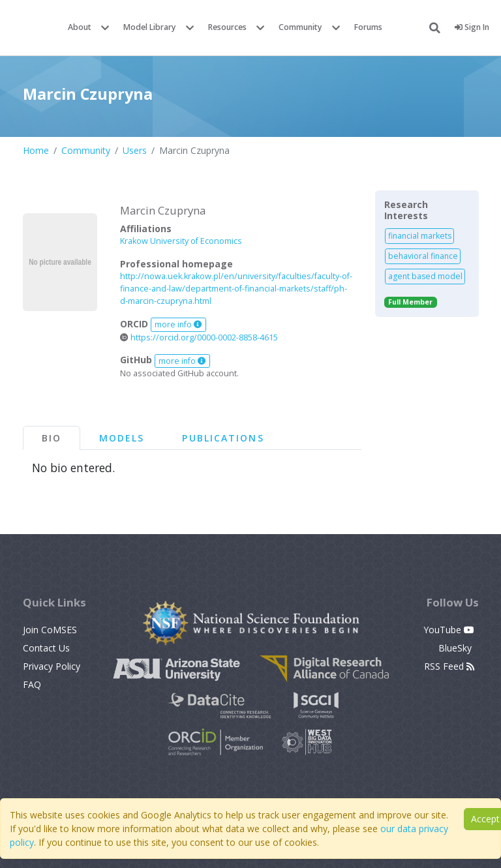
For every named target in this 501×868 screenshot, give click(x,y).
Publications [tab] (223, 438)
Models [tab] (122, 438)
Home (36, 150)
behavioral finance (423, 256)
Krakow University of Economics (181, 241)
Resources (227, 27)
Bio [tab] (52, 438)
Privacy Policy (52, 666)
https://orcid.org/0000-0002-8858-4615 (199, 337)
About (80, 27)
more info (178, 324)
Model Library (150, 27)
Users (135, 150)
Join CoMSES (50, 630)
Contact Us (46, 648)
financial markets (420, 236)
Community (300, 27)
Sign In (472, 27)
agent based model (425, 276)
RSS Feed (449, 666)
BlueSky (456, 648)
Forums (368, 27)
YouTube (449, 630)
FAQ (32, 684)
